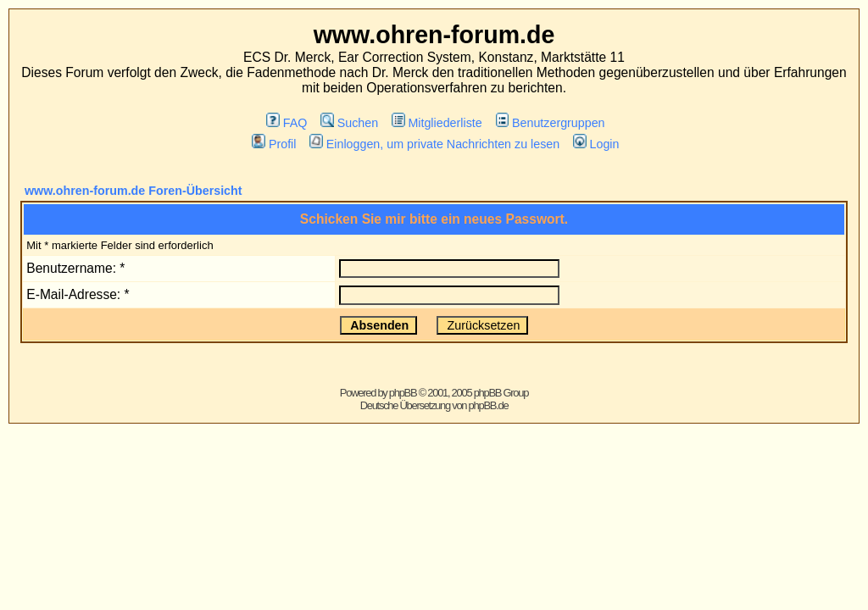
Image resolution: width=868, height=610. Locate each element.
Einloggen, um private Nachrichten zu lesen (434, 144)
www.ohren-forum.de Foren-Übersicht (134, 191)
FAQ (287, 123)
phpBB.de (489, 405)
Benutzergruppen (551, 123)
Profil (274, 144)
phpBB (403, 393)
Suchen (349, 123)
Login (596, 144)
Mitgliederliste (437, 123)
